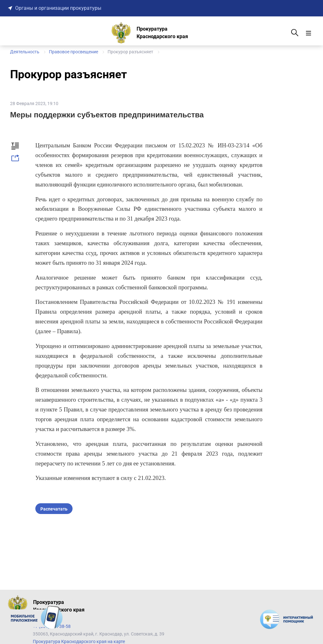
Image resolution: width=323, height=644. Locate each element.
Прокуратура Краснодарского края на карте (79, 641)
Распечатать (54, 509)
